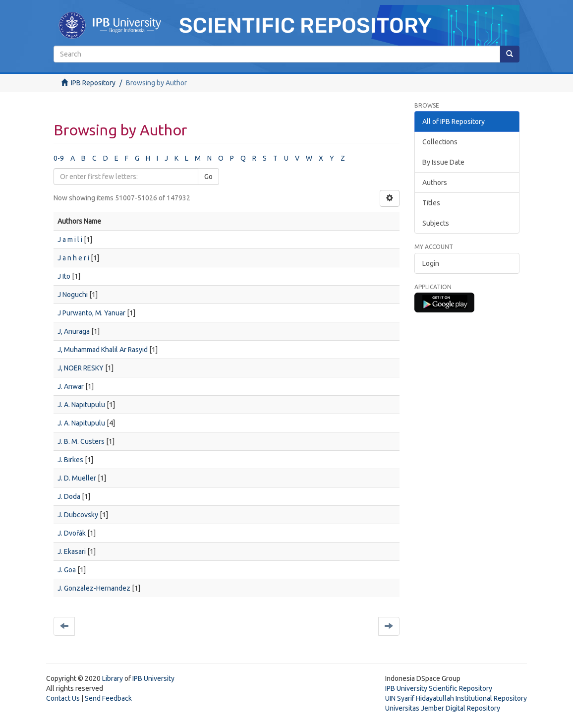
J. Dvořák (72, 533)
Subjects (436, 223)
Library (113, 678)
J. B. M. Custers (81, 441)
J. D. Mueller (77, 478)
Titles (431, 203)
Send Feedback (108, 698)
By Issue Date (443, 162)
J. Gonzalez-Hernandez (94, 588)
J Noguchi (73, 295)
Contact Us (63, 698)
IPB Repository (93, 83)
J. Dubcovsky (78, 515)
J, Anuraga (74, 331)
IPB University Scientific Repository (439, 688)
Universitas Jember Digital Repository (443, 708)
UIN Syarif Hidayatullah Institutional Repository (456, 698)
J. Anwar (71, 386)
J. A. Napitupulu (81, 405)
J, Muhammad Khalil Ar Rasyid (103, 350)
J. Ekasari (72, 551)
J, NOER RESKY (81, 368)
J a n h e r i (73, 258)
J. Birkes (70, 460)
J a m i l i (70, 240)
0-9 (59, 158)
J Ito (64, 276)
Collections (440, 142)
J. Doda (69, 496)
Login (431, 263)
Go (208, 177)
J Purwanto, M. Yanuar (91, 313)
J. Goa (67, 570)
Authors (435, 182)
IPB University (153, 678)
